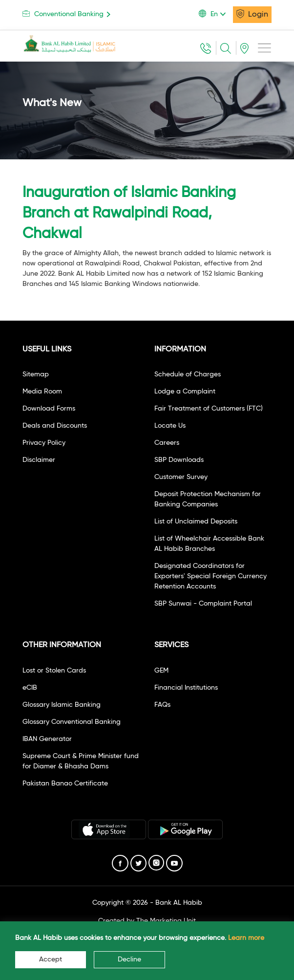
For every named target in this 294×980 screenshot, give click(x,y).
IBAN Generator (47, 739)
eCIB (30, 688)
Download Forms (49, 409)
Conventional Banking (68, 14)
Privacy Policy (44, 443)
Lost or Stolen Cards (54, 671)
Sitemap (36, 374)
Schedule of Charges (188, 374)
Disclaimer (39, 460)
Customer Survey (181, 477)
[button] (216, 14)
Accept (51, 959)
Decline (129, 959)
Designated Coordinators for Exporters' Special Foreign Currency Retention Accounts (210, 576)
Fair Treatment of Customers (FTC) (209, 409)
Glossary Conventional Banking (72, 722)
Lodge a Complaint (185, 392)
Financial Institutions (186, 688)
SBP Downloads (179, 460)
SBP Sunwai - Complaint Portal (203, 604)
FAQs (162, 705)
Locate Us (170, 426)
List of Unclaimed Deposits (196, 522)
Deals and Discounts (55, 426)
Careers (167, 443)
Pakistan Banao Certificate (65, 784)
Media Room (42, 392)
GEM (161, 671)
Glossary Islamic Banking (62, 705)
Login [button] (252, 14)
